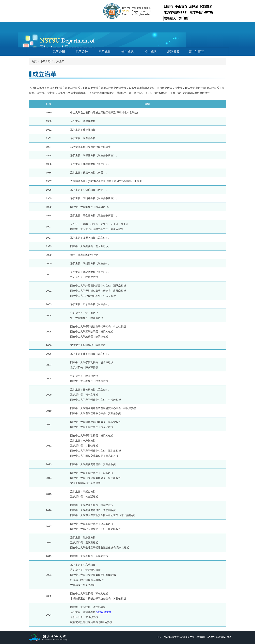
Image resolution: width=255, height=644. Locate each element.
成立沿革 (59, 61)
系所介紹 (45, 61)
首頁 (34, 61)
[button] (57, 52)
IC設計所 (206, 7)
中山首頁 (181, 7)
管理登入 (170, 19)
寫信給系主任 (104, 612)
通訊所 (194, 7)
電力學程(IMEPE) (176, 12)
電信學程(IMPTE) (201, 12)
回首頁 (168, 7)
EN (186, 19)
